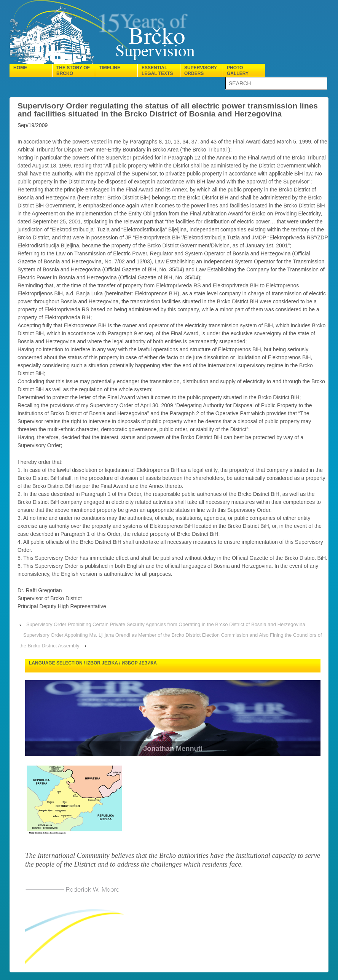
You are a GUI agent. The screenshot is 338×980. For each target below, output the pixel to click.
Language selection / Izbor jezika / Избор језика (93, 663)
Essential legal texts (157, 71)
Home (20, 68)
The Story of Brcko (73, 71)
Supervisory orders (201, 71)
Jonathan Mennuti (180, 749)
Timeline (110, 68)
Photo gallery (238, 71)
